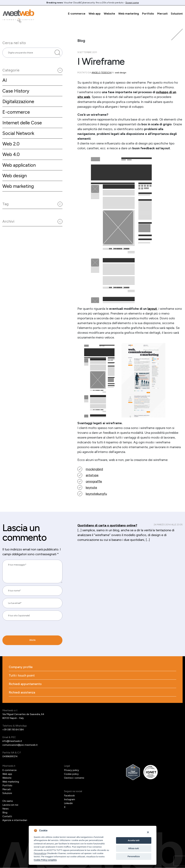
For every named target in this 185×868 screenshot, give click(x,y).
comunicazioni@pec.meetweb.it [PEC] (20, 745)
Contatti (7, 817)
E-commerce (77, 14)
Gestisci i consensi (74, 778)
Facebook (69, 796)
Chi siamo (8, 801)
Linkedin (68, 803)
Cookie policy (71, 774)
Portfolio (148, 14)
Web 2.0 (11, 145)
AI (5, 81)
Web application (20, 166)
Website (109, 14)
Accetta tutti (134, 840)
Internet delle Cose (23, 123)
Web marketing (129, 14)
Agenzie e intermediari (15, 820)
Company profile (21, 667)
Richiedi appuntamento (25, 684)
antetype (92, 475)
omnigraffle (94, 481)
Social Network (19, 134)
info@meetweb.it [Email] (12, 741)
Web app (95, 14)
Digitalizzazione (19, 102)
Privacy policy (72, 770)
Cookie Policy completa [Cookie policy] (45, 860)
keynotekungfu (96, 493)
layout (152, 308)
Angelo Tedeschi (102, 73)
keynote (92, 487)
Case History (16, 91)
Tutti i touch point (22, 675)
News (6, 809)
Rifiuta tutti (134, 848)
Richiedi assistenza (22, 693)
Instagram (70, 800)
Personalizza (40, 853)
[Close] (148, 832)
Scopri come (132, 3)
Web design (15, 177)
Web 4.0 (11, 156)
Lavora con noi (10, 805)
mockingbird (94, 469)
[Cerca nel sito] (57, 53)
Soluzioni (177, 14)
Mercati (162, 14)
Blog (5, 813)
